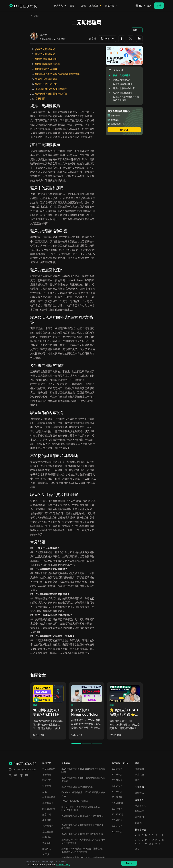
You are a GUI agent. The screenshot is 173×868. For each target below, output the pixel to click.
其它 (137, 849)
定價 (83, 5)
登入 (149, 6)
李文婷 (44, 35)
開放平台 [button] (111, 6)
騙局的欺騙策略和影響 (48, 64)
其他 (35, 705)
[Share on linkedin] (16, 775)
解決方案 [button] (60, 6)
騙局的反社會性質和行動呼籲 (51, 94)
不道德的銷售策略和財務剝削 (51, 89)
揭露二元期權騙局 (45, 49)
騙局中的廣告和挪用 (46, 59)
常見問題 (40, 99)
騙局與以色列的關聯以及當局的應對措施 (57, 74)
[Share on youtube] (27, 775)
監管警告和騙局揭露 (46, 79)
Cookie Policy (63, 865)
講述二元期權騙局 (45, 54)
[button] (140, 6)
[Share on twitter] (10, 775)
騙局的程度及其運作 (46, 69)
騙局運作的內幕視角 (46, 84)
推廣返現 (94, 5)
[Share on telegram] (21, 775)
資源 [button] (74, 6)
